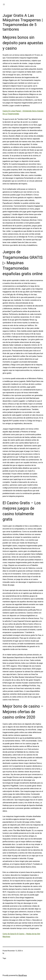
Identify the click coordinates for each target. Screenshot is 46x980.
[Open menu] (4, 4)
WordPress (23, 975)
